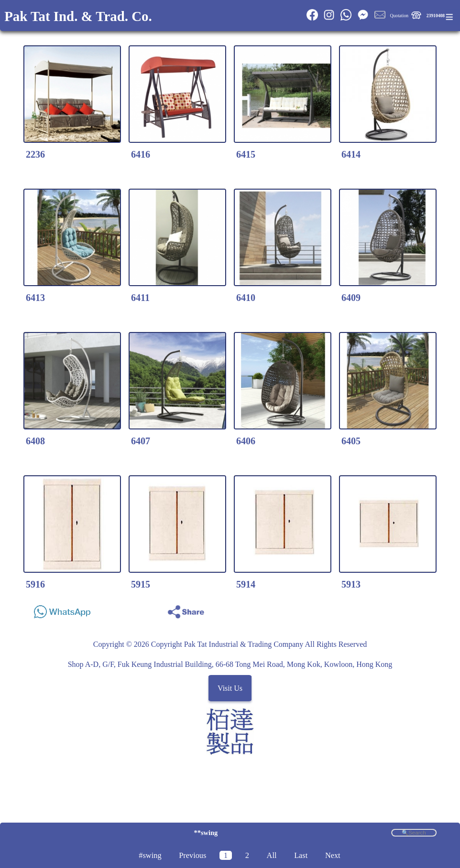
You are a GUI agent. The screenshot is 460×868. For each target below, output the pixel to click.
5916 (35, 584)
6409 (351, 298)
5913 (351, 584)
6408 (35, 441)
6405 (351, 441)
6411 (140, 298)
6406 (246, 441)
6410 (246, 298)
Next (333, 855)
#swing (150, 855)
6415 (246, 154)
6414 (351, 154)
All (272, 855)
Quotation (399, 16)
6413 (35, 298)
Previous (192, 855)
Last (301, 855)
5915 (141, 584)
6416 (141, 154)
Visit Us (230, 688)
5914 (246, 584)
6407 (141, 441)
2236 (35, 154)
